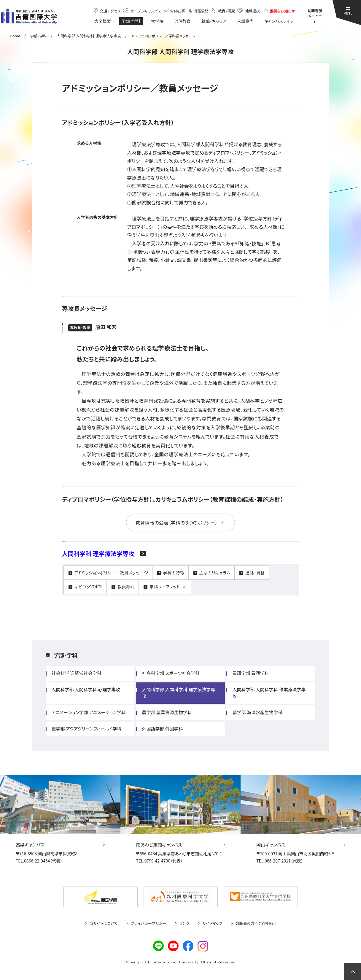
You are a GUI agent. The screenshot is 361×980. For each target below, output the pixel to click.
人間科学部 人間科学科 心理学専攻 (86, 689)
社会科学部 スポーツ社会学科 (171, 673)
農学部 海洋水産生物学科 (257, 712)
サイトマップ (212, 923)
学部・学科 (66, 655)
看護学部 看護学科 (251, 673)
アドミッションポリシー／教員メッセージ (111, 573)
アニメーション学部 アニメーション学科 (89, 712)
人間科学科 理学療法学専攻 (98, 553)
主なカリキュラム (215, 573)
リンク (184, 923)
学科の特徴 (174, 573)
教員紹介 (126, 587)
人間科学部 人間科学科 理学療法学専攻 (178, 693)
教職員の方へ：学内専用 (256, 923)
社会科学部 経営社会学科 (77, 673)
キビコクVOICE (89, 587)
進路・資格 (255, 573)
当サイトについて (103, 923)
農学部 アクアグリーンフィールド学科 (87, 729)
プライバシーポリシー (149, 923)
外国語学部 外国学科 (162, 729)
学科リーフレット (165, 587)
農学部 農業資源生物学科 (167, 712)
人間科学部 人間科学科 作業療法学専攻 (269, 693)
